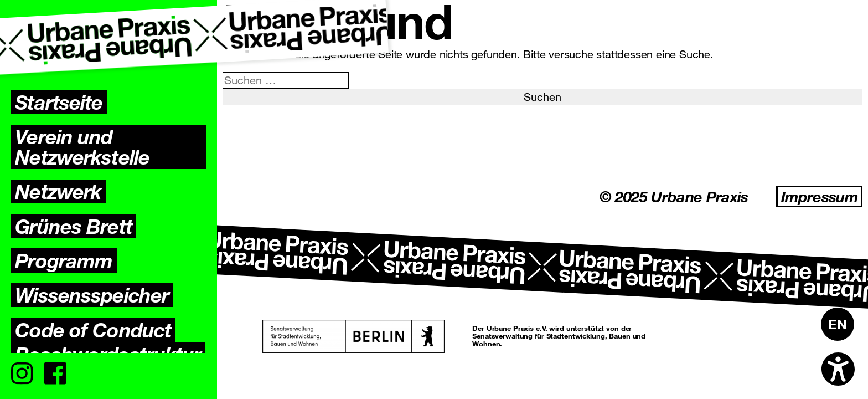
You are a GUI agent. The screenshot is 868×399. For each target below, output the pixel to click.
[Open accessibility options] (838, 369)
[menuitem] (838, 324)
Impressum (819, 196)
